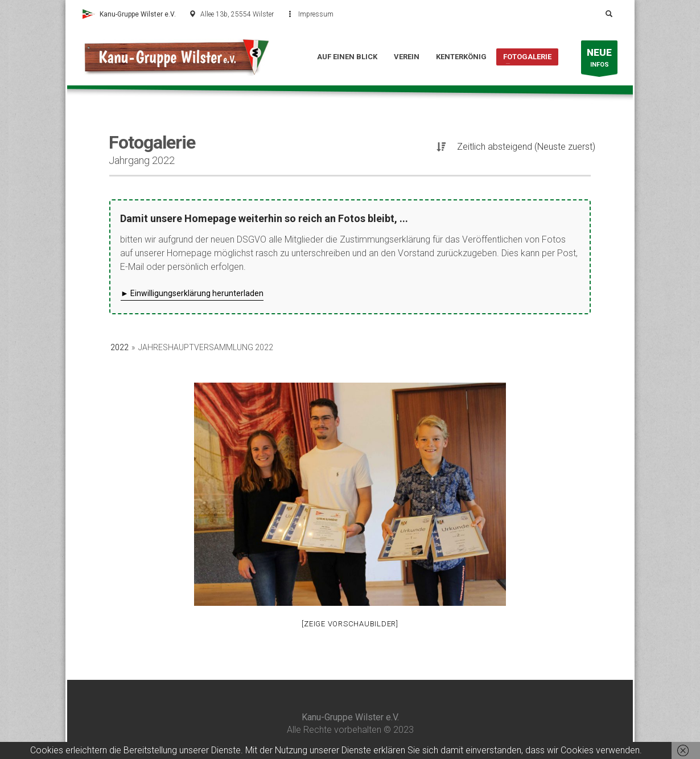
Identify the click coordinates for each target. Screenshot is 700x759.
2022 (120, 347)
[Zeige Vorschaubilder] (350, 624)
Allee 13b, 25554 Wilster (237, 14)
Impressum (316, 14)
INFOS (599, 60)
